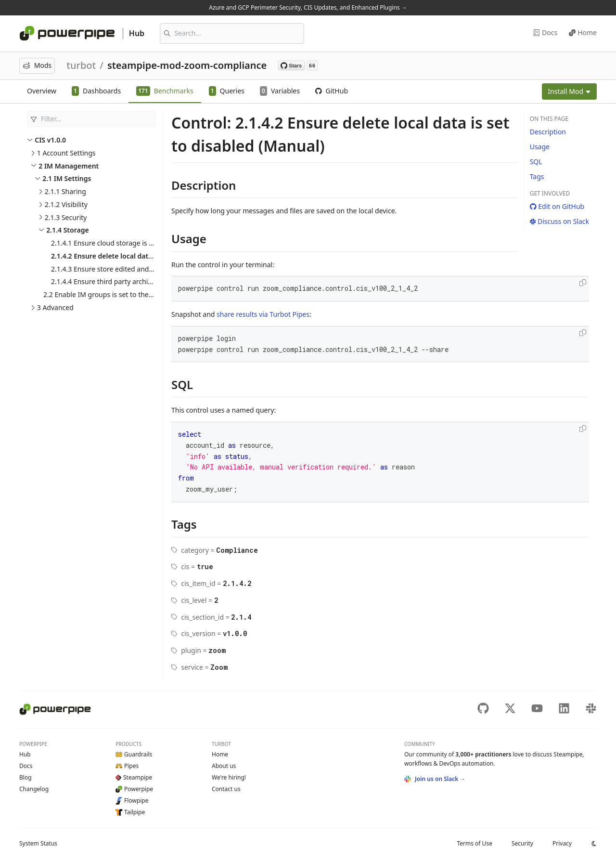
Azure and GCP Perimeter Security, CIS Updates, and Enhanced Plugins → (308, 7)
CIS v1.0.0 (50, 140)
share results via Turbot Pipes (263, 314)
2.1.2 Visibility (66, 204)
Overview (42, 91)
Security (522, 843)
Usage (540, 147)
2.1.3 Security (66, 217)
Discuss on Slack (559, 221)
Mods (37, 65)
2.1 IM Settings (67, 178)
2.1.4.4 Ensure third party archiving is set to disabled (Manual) (148, 281)
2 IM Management (69, 166)
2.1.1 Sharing (65, 191)
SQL (536, 162)
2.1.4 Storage (67, 230)
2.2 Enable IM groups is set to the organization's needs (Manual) (144, 294)
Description (548, 132)
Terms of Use (474, 843)
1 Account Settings (66, 153)
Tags (537, 176)
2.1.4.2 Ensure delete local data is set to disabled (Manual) (145, 256)
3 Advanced (55, 307)
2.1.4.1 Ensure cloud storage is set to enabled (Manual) (137, 243)
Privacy (562, 843)
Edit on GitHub (557, 206)
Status (38, 843)
